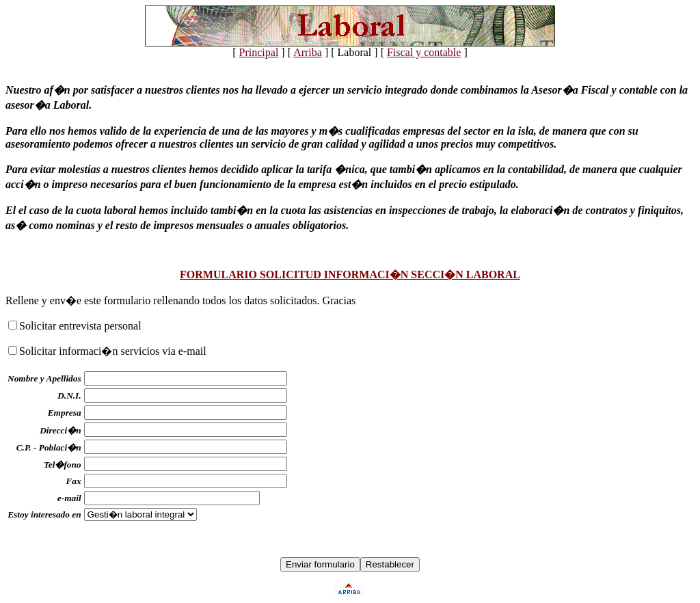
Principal (259, 52)
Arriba (308, 52)
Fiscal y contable (424, 52)
